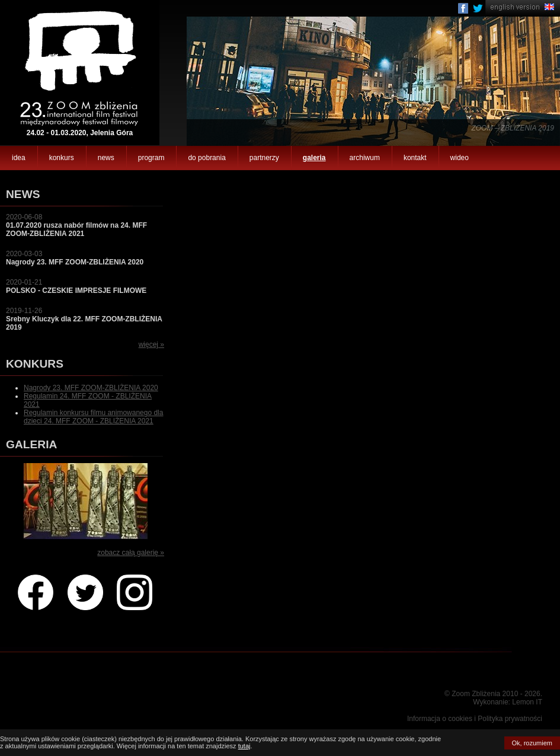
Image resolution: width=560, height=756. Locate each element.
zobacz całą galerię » (131, 553)
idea (19, 158)
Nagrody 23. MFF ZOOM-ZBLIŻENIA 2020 (91, 388)
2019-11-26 (84, 319)
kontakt (415, 158)
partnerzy (264, 158)
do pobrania (207, 158)
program (151, 158)
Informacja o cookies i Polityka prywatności (475, 719)
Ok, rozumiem (532, 743)
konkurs (62, 158)
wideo (460, 158)
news (106, 158)
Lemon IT (527, 702)
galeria (314, 158)
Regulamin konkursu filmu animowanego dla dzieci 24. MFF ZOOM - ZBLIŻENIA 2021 (93, 417)
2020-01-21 (76, 286)
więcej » (151, 344)
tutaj (244, 746)
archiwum (365, 158)
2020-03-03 (75, 258)
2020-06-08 (76, 225)
